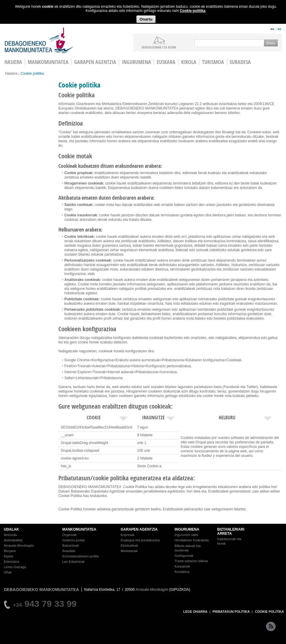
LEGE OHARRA (195, 612)
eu (272, 29)
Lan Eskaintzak (73, 562)
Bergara (10, 551)
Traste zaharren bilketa (191, 561)
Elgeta (8, 556)
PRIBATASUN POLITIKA (231, 612)
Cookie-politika (192, 11)
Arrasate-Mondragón (19, 545)
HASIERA (13, 62)
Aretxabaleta (13, 540)
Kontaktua (182, 572)
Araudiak (69, 551)
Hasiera (11, 74)
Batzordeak (71, 545)
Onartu (146, 19)
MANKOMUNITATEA (79, 529)
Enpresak (128, 535)
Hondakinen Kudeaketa (192, 540)
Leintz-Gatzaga (15, 567)
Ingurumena (136, 62)
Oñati (8, 572)
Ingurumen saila (186, 535)
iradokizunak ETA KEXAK (159, 47)
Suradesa (240, 62)
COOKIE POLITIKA (269, 612)
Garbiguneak (184, 556)
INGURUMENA (187, 529)
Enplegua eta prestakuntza (140, 540)
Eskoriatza (11, 562)
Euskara (166, 62)
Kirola (189, 62)
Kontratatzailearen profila (80, 556)
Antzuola (10, 535)
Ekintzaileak (129, 545)
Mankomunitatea (48, 62)
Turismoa (213, 62)
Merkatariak (129, 551)
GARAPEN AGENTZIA (139, 529)
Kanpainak (182, 566)
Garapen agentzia (95, 62)
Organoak (69, 535)
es (279, 29)
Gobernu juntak (73, 540)
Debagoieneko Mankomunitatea (39, 40)
